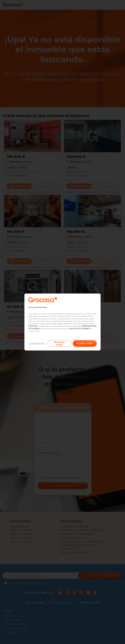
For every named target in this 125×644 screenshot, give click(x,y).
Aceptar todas (85, 343)
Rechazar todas (59, 343)
